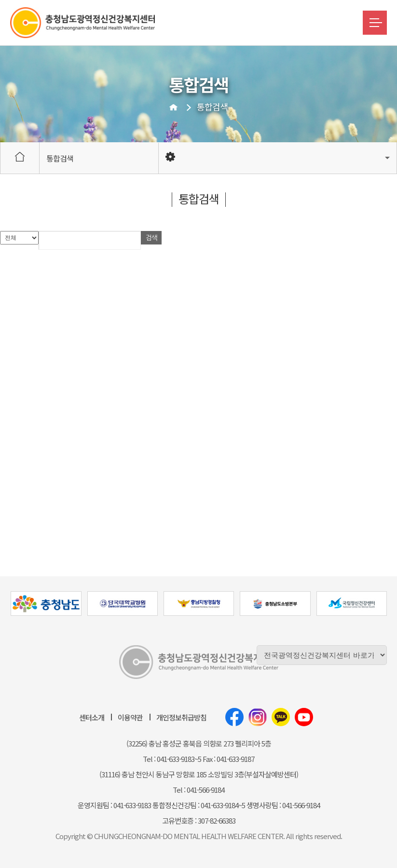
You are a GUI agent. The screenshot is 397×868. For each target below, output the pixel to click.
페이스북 (234, 717)
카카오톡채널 (281, 717)
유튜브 (304, 717)
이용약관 (130, 717)
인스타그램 (258, 717)
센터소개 (92, 717)
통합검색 (212, 107)
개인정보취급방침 (181, 717)
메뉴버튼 (375, 23)
